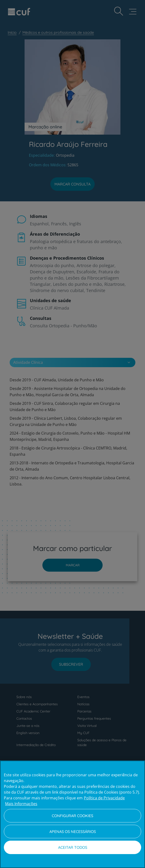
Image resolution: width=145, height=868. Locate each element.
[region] (72, 814)
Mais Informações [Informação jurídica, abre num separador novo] (21, 804)
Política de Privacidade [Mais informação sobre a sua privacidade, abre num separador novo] (104, 798)
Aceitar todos (73, 847)
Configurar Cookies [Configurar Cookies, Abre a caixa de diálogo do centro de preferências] (72, 816)
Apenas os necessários (73, 832)
